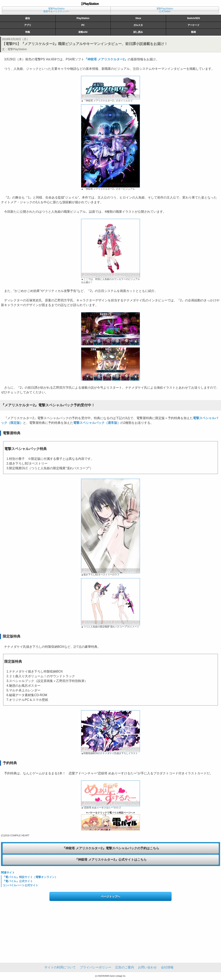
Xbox (138, 18)
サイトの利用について (60, 967)
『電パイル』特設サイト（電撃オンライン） (30, 877)
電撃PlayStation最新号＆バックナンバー (56, 10)
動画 (194, 32)
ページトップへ (110, 896)
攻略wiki (83, 32)
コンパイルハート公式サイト (20, 885)
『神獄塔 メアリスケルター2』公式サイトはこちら (111, 860)
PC (83, 25)
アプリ (28, 25)
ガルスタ (138, 25)
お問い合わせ (147, 967)
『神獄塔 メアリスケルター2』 (106, 59)
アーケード (194, 25)
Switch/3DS (193, 18)
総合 (28, 18)
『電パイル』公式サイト (18, 881)
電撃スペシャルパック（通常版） (97, 423)
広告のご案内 (125, 967)
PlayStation (83, 18)
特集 (28, 32)
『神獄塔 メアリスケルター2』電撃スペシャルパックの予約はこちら (111, 848)
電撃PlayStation (17, 49)
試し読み (138, 32)
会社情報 (167, 967)
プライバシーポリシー (96, 967)
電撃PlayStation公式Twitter (165, 10)
